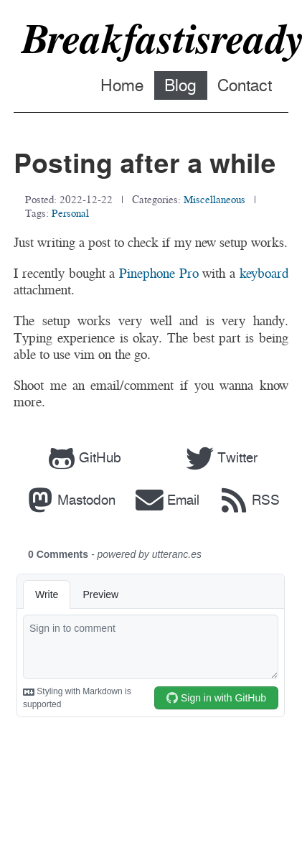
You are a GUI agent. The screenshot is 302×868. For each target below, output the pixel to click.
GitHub (83, 458)
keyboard (264, 273)
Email (166, 500)
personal (70, 213)
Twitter (220, 458)
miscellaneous (214, 199)
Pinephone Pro (159, 273)
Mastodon (69, 500)
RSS (248, 500)
